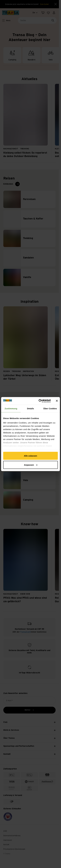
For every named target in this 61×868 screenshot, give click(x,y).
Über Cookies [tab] (50, 408)
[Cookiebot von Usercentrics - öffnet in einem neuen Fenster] (39, 401)
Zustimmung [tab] (11, 408)
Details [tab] (30, 408)
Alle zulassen (30, 456)
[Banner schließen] (57, 401)
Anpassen (31, 465)
